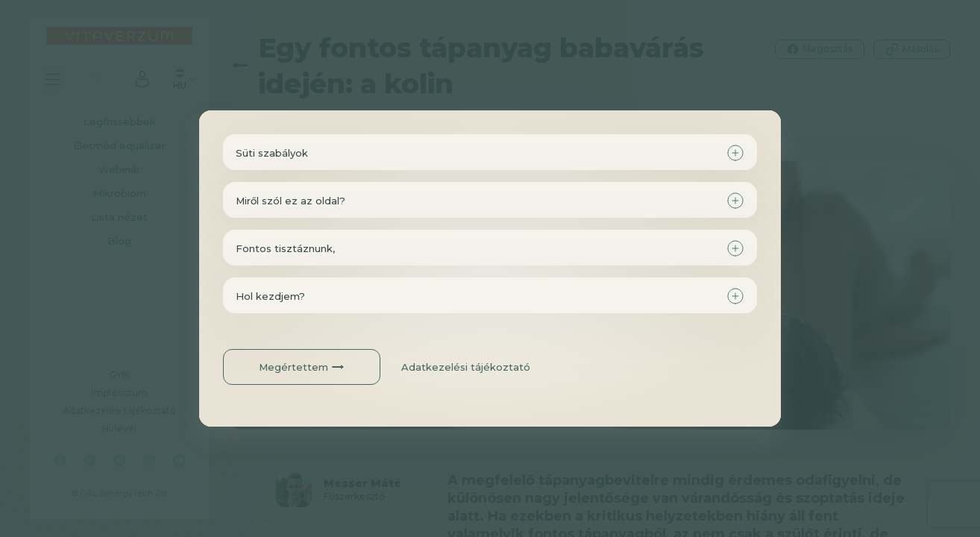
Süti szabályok (272, 153)
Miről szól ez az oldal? (290, 201)
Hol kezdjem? (270, 296)
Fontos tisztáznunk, (285, 248)
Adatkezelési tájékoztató (466, 367)
